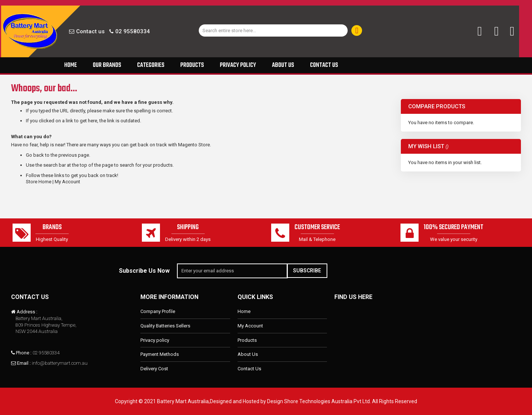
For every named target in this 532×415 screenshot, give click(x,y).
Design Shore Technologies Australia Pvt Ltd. (319, 401)
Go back (35, 155)
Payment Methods (160, 354)
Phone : (24, 353)
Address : (27, 312)
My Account (67, 182)
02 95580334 (133, 31)
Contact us (90, 31)
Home (244, 312)
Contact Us (249, 369)
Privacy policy (155, 340)
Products (247, 340)
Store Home (39, 182)
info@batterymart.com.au (60, 363)
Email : (24, 363)
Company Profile (158, 312)
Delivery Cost (154, 369)
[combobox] (273, 30)
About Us (248, 354)
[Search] (357, 30)
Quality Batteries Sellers (165, 326)
